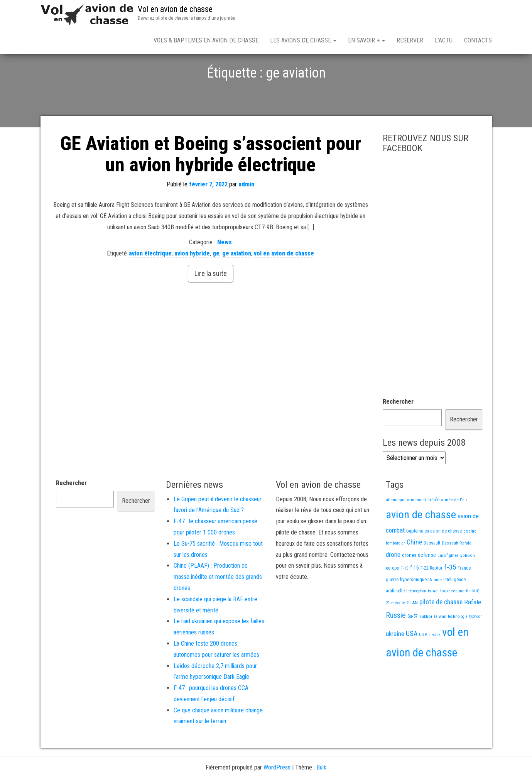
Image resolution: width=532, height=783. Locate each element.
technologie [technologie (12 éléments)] (458, 643)
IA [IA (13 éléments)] (430, 607)
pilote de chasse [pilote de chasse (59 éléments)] (441, 629)
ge (216, 280)
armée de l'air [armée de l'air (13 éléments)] (454, 527)
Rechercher (398, 429)
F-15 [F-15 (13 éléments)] (404, 595)
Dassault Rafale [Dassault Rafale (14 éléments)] (457, 570)
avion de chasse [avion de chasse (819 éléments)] (421, 542)
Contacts (478, 40)
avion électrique (150, 280)
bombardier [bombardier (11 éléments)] (395, 570)
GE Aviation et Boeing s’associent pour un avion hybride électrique (211, 181)
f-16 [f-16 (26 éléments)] (415, 595)
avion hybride (192, 280)
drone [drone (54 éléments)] (393, 582)
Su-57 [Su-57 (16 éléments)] (413, 643)
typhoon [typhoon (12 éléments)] (476, 643)
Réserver (410, 40)
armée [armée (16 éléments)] (433, 527)
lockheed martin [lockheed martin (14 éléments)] (455, 618)
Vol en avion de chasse (175, 9)
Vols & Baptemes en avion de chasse (206, 40)
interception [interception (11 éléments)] (416, 618)
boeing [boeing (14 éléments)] (470, 558)
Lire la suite (211, 300)
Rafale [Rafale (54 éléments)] (473, 629)
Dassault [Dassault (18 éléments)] (432, 570)
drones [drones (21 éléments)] (409, 582)
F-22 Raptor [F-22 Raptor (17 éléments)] (432, 595)
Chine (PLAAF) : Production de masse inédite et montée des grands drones (218, 604)
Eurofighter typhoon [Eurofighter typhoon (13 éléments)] (456, 582)
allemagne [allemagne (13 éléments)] (396, 527)
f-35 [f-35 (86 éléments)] (450, 594)
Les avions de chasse (303, 40)
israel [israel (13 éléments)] (433, 618)
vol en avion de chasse (284, 280)
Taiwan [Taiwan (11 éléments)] (440, 643)
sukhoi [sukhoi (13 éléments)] (426, 643)
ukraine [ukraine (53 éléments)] (395, 661)
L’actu (444, 40)
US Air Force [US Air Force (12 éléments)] (430, 662)
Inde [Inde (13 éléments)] (438, 607)
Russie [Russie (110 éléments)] (396, 642)
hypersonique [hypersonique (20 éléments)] (413, 606)
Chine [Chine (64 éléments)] (414, 569)
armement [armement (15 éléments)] (416, 527)
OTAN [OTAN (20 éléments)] (412, 630)
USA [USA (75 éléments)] (412, 660)
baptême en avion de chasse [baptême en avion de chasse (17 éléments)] (434, 558)
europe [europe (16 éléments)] (392, 595)
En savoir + (366, 40)
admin (246, 211)
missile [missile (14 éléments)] (398, 630)
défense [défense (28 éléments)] (427, 582)
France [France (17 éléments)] (464, 595)
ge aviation (237, 280)
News (225, 269)
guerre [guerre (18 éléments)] (392, 606)
